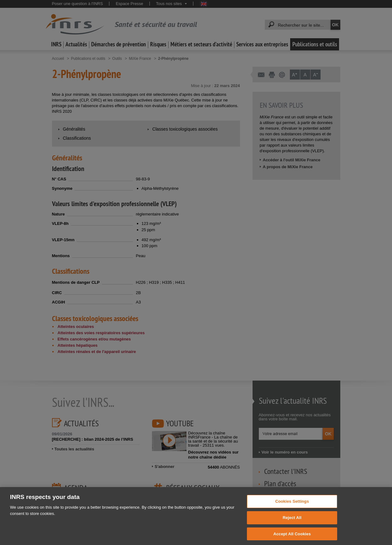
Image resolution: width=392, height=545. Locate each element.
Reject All (292, 521)
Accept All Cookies (292, 537)
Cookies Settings (292, 505)
